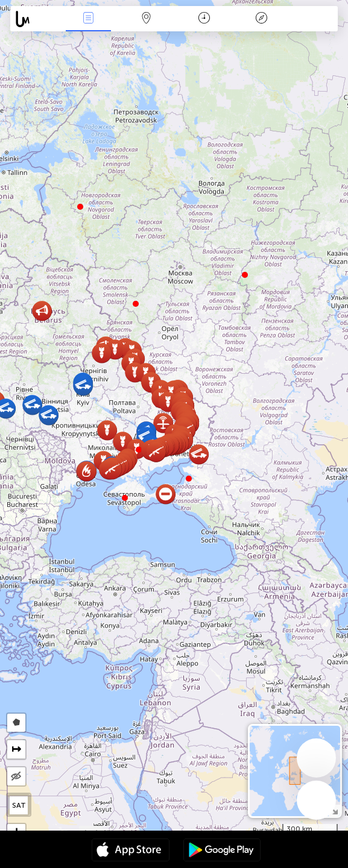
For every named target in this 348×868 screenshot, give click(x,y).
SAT (19, 805)
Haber (89, 19)
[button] (125, 498)
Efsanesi (262, 19)
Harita (146, 19)
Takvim (204, 19)
